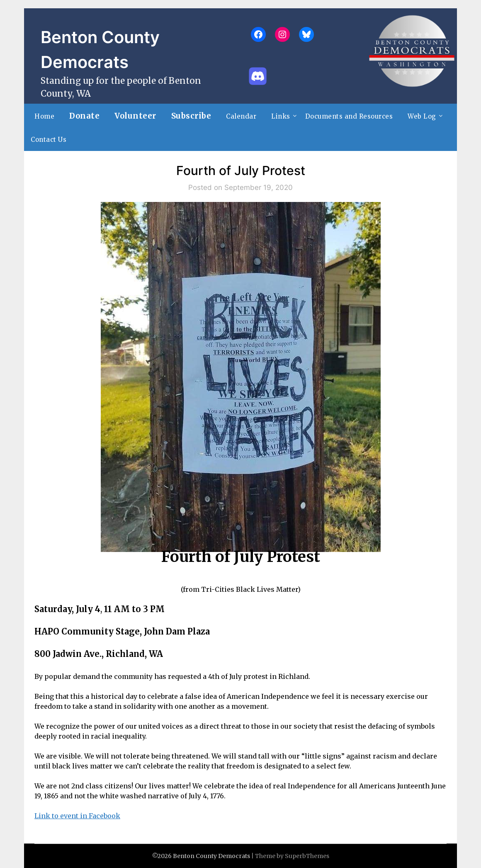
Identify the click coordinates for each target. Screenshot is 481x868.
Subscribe (191, 116)
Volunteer (135, 116)
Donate (84, 116)
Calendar (241, 116)
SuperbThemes (307, 856)
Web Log (422, 116)
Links (281, 116)
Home (44, 116)
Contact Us (49, 140)
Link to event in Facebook (77, 816)
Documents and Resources (349, 116)
